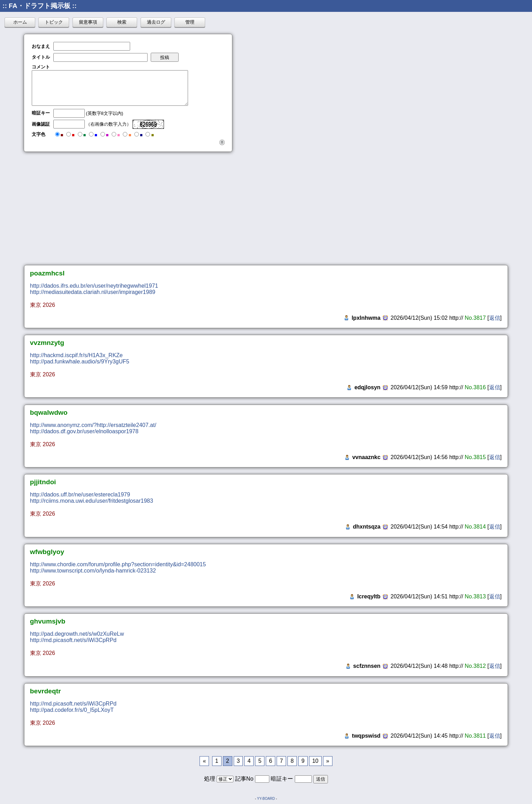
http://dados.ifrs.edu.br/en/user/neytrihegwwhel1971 (94, 286)
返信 (495, 318)
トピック (54, 22)
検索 (122, 22)
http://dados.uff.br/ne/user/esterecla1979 (80, 495)
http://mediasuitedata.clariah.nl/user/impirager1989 (93, 292)
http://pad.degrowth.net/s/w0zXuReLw (77, 634)
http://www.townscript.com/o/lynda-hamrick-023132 (93, 571)
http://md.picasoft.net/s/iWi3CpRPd (73, 640)
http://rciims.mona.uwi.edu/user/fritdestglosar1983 (92, 501)
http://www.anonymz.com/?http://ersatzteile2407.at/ (93, 425)
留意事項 (88, 22)
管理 (190, 22)
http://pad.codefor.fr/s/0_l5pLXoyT (72, 710)
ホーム (20, 22)
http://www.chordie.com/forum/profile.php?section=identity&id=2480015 (118, 564)
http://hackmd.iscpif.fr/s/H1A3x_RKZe (76, 355)
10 (315, 761)
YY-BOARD (266, 799)
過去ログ (156, 22)
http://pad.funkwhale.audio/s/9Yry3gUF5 (80, 362)
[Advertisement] (266, 208)
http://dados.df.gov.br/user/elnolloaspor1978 (84, 431)
